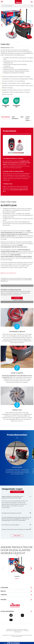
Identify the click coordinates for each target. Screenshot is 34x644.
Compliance (26, 631)
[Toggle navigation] (2, 2)
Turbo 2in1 (17, 576)
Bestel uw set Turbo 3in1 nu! (8, 273)
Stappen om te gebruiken (28, 119)
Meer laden (17, 536)
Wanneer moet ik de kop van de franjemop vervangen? (16, 529)
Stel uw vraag (17, 492)
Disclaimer (21, 631)
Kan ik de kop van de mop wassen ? (11, 525)
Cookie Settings (17, 632)
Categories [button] (4, 588)
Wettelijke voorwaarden (12, 629)
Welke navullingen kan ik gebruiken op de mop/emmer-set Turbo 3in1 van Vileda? (12, 497)
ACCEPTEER (17, 298)
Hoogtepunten (6, 117)
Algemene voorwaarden (22, 629)
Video (22, 117)
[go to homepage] (18, 2)
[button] (17, 42)
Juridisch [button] (4, 595)
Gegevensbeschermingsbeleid (12, 631)
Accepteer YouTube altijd (17, 300)
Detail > (17, 579)
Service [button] (3, 591)
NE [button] (32, 2)
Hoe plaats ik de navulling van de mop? (12, 513)
